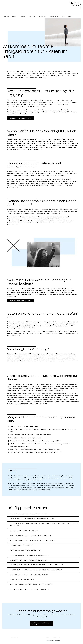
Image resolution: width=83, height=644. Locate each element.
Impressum (48, 637)
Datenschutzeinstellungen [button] (53, 641)
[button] (43, 514)
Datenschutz (56, 637)
